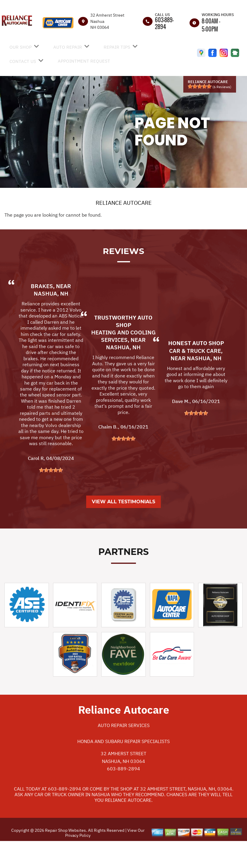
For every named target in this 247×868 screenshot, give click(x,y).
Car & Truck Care (195, 377)
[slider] (200, 86)
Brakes (42, 312)
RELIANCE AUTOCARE (124, 203)
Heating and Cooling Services (123, 362)
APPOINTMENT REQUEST (84, 61)
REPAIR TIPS (117, 47)
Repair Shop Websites (65, 857)
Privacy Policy (78, 861)
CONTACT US (23, 61)
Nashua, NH (51, 320)
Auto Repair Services (124, 752)
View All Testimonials (123, 528)
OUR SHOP (21, 47)
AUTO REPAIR (68, 47)
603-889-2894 (164, 23)
